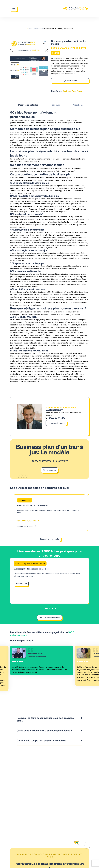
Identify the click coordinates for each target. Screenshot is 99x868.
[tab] (28, 105)
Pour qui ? (55, 105)
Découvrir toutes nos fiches (50, 618)
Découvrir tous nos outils (49, 539)
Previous (10, 70)
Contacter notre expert (56, 423)
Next (47, 70)
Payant (80, 91)
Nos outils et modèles (36, 29)
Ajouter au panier (70, 81)
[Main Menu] (14, 9)
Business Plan (69, 91)
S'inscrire (49, 862)
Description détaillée (28, 105)
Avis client (78, 105)
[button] (44, 44)
